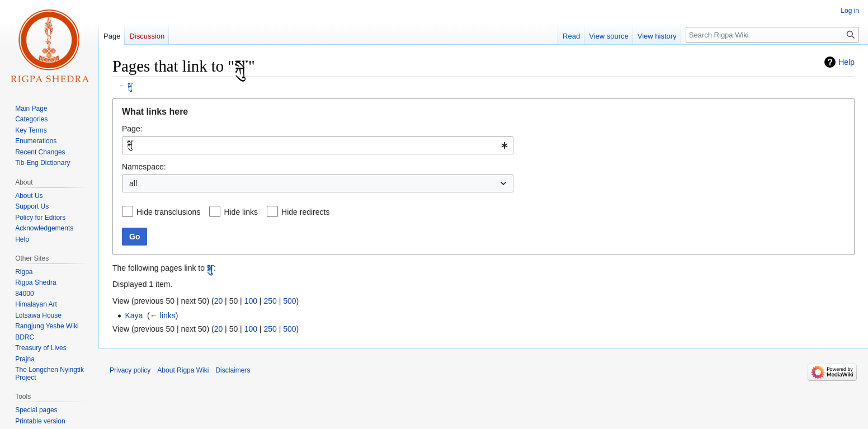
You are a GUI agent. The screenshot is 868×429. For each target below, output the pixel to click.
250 (270, 301)
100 (251, 301)
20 (219, 301)
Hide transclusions (168, 212)
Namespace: (144, 167)
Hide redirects (305, 212)
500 (289, 301)
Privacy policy (130, 370)
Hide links (241, 212)
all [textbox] (133, 183)
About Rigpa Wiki (183, 370)
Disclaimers (233, 370)
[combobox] (318, 145)
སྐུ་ (130, 85)
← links (163, 315)
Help (846, 62)
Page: (132, 129)
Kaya (134, 315)
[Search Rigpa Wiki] (772, 35)
